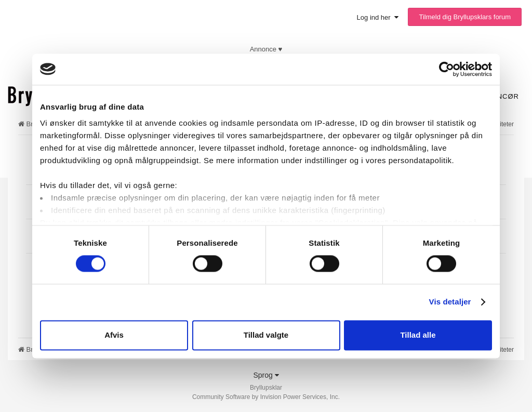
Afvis (114, 335)
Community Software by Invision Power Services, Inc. (266, 397)
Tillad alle (418, 335)
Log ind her (378, 17)
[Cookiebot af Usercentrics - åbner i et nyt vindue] (447, 69)
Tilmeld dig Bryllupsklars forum (465, 17)
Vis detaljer (450, 302)
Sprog (266, 375)
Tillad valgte (266, 335)
